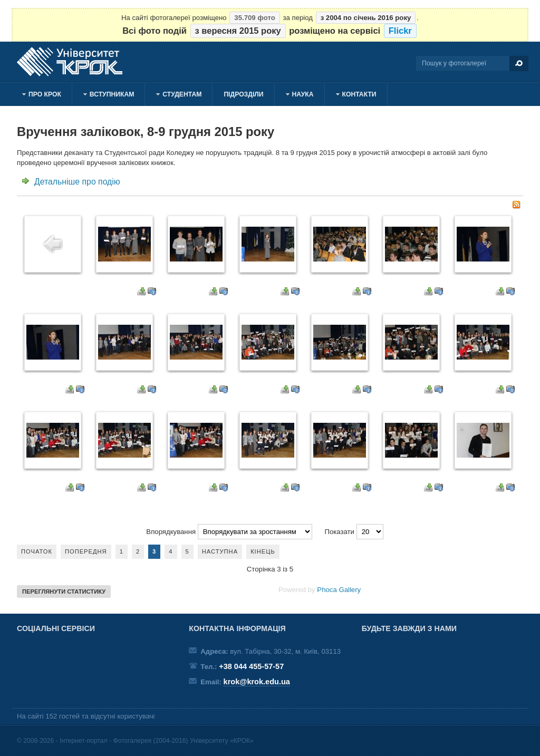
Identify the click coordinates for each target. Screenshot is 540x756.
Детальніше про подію (77, 182)
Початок (37, 551)
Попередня (86, 551)
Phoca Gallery (339, 590)
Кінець (263, 551)
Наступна (220, 551)
